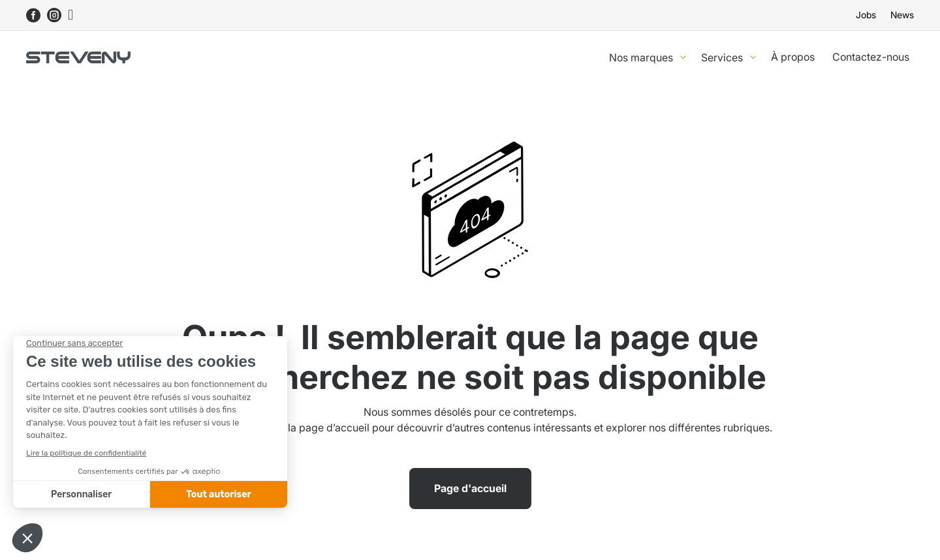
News (902, 15)
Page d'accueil (470, 488)
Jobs (866, 15)
